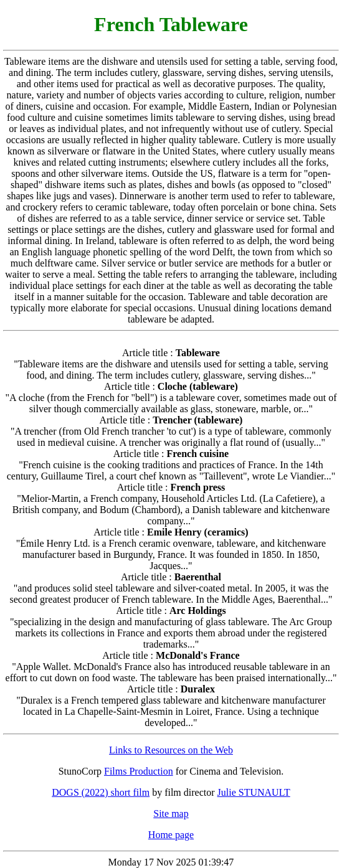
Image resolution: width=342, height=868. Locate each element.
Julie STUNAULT (254, 792)
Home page (171, 835)
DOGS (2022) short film (101, 792)
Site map (171, 814)
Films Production (139, 771)
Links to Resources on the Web (171, 750)
